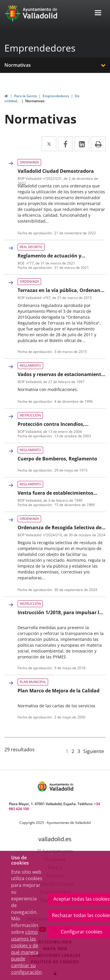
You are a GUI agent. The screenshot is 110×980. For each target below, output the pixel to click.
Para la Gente (26, 96)
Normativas (18, 65)
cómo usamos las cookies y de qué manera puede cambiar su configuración (26, 952)
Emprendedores (40, 48)
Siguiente (94, 751)
